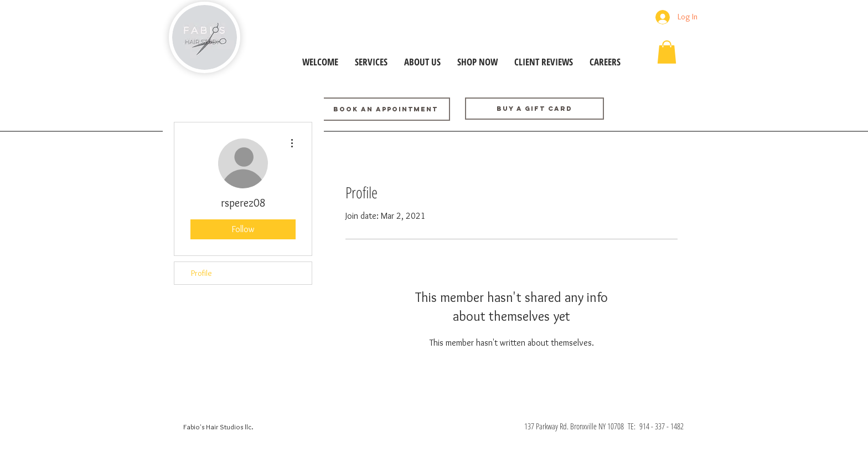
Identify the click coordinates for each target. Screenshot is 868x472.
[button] (667, 52)
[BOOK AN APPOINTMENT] (385, 109)
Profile (201, 273)
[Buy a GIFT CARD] (534, 109)
